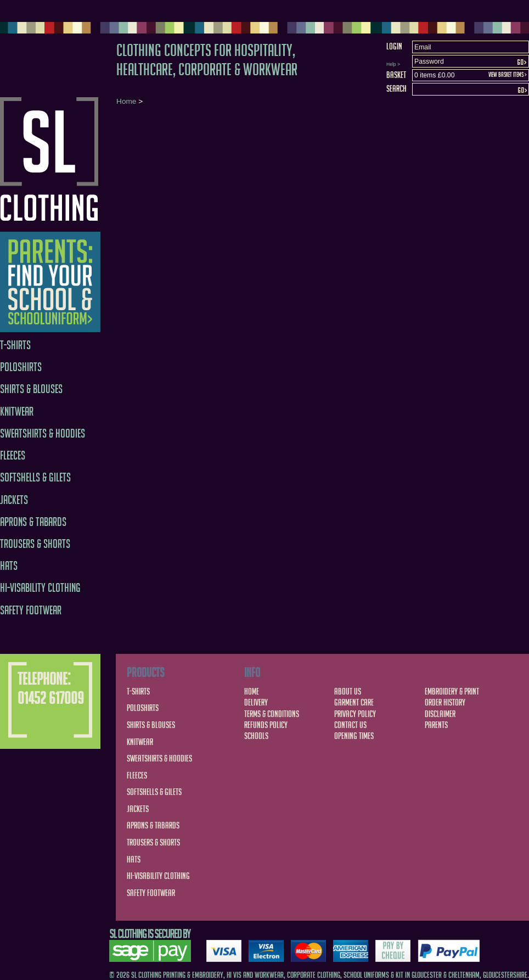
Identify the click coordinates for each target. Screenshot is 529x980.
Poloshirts (21, 367)
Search (396, 88)
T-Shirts (15, 345)
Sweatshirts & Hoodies (43, 433)
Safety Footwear (31, 610)
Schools (256, 736)
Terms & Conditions (272, 714)
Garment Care (354, 702)
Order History (445, 702)
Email (423, 47)
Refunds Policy (266, 725)
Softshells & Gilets (35, 477)
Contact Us (350, 725)
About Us (348, 691)
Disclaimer (440, 714)
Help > (393, 64)
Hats (9, 566)
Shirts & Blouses (31, 389)
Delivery (256, 702)
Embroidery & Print (452, 691)
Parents (436, 725)
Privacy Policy (355, 714)
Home (126, 101)
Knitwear (17, 411)
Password (429, 61)
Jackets (14, 500)
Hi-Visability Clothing (40, 588)
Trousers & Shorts (35, 544)
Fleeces (13, 455)
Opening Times (354, 736)
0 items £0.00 (434, 75)
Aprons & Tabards (33, 522)
